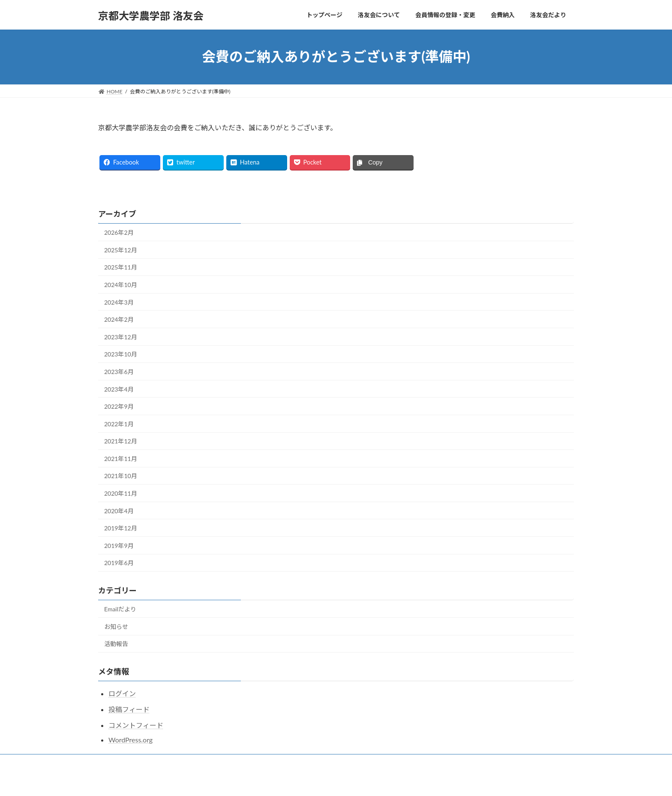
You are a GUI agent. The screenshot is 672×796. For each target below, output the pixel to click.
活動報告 (116, 644)
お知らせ (116, 627)
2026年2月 (119, 232)
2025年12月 (121, 250)
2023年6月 (119, 372)
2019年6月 (119, 563)
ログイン (122, 693)
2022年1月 (119, 424)
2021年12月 (121, 441)
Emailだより (120, 609)
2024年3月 (119, 302)
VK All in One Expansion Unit (361, 781)
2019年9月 (119, 546)
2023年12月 (121, 337)
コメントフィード (136, 725)
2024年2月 (119, 319)
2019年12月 (121, 528)
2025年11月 (121, 267)
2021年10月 (121, 476)
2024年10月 (121, 285)
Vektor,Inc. (413, 781)
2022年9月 (119, 406)
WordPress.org (130, 740)
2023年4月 (119, 389)
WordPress (259, 781)
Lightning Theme (303, 781)
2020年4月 (119, 511)
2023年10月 (121, 354)
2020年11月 (121, 493)
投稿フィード (129, 709)
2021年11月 (121, 459)
